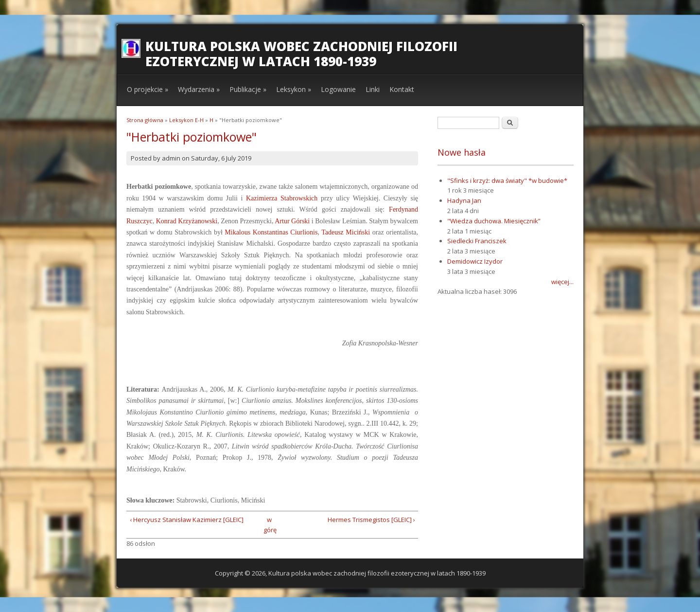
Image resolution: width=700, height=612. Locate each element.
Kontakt (402, 89)
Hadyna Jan (464, 200)
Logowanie (338, 89)
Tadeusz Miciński (346, 232)
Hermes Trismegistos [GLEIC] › (371, 520)
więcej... (562, 282)
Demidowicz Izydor (475, 261)
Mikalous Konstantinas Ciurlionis (271, 232)
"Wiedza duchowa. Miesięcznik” (494, 221)
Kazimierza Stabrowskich (282, 198)
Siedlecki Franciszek (477, 241)
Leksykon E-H (186, 120)
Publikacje (248, 89)
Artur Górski (292, 221)
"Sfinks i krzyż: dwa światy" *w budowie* (507, 180)
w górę (269, 525)
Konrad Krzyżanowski (187, 221)
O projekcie (148, 89)
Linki (373, 89)
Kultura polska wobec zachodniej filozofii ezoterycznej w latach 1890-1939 (301, 54)
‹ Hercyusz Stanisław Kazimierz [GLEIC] (187, 520)
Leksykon (294, 89)
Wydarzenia (199, 89)
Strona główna (145, 120)
